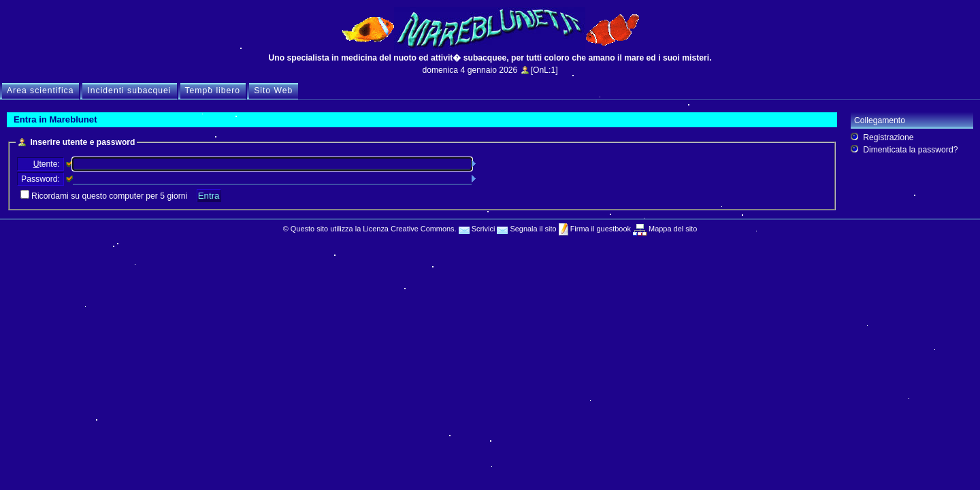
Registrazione (888, 137)
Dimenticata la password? (910, 150)
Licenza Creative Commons (408, 229)
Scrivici (477, 229)
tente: (47, 164)
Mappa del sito (672, 229)
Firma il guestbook (600, 229)
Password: (40, 179)
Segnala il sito (526, 229)
